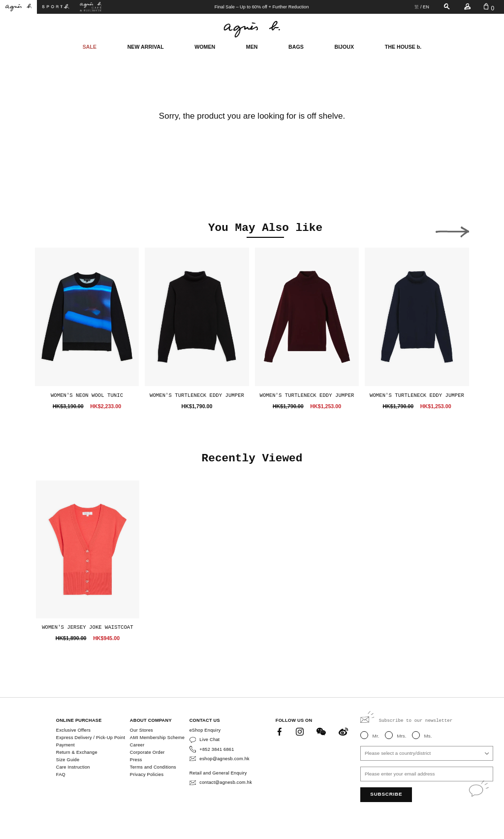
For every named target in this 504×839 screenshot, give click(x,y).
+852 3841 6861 (217, 749)
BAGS (296, 47)
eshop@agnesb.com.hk (224, 759)
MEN (252, 47)
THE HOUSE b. (403, 47)
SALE (90, 47)
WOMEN (205, 47)
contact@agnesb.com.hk (226, 782)
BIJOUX (344, 47)
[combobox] (427, 753)
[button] (52, 229)
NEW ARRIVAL (146, 47)
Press (136, 760)
